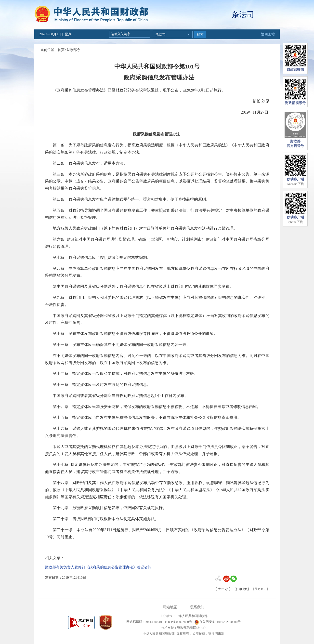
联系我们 (197, 607)
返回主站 (268, 34)
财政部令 (73, 50)
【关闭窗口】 (261, 589)
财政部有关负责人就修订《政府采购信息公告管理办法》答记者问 (98, 567)
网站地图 (170, 607)
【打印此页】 (242, 589)
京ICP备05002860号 (178, 622)
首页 (61, 50)
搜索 (200, 34)
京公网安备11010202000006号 (217, 622)
